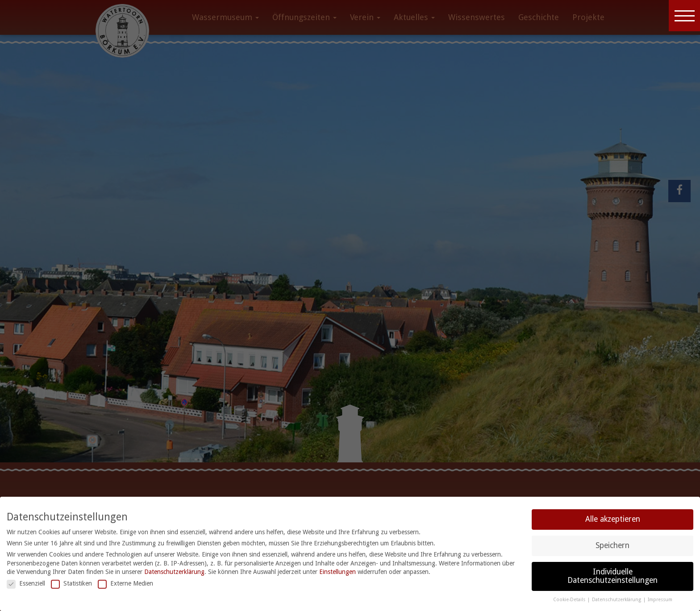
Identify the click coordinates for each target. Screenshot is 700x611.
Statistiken (71, 583)
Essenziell (26, 583)
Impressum (660, 600)
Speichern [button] (612, 545)
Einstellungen (337, 572)
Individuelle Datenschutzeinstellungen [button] (612, 576)
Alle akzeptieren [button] (613, 519)
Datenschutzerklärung (174, 572)
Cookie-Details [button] (570, 600)
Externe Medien (125, 583)
